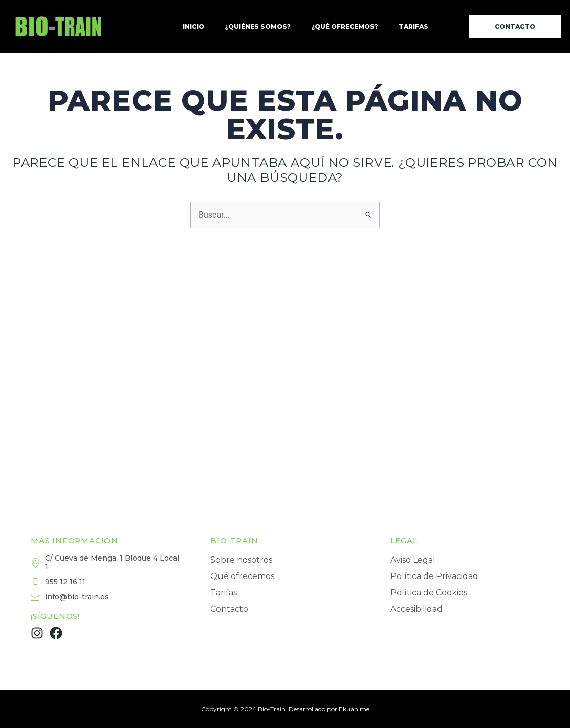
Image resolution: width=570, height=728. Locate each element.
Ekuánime (354, 709)
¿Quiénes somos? (258, 26)
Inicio (193, 26)
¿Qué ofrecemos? (345, 26)
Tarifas (413, 26)
